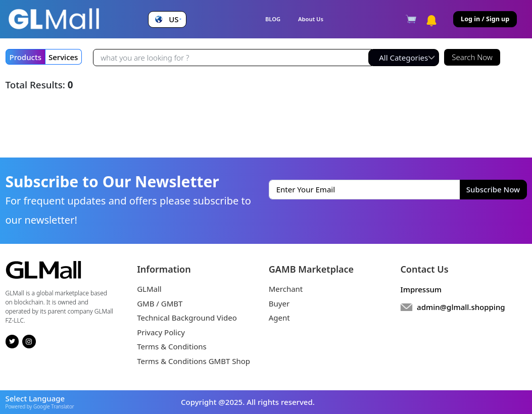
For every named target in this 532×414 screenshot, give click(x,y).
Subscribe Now (493, 189)
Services (63, 57)
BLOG (273, 19)
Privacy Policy (161, 332)
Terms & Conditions (172, 346)
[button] (167, 19)
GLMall (149, 289)
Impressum (421, 289)
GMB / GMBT (160, 303)
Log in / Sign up (485, 19)
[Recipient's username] (232, 58)
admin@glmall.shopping (461, 307)
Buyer (279, 303)
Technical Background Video (187, 318)
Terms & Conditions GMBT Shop (194, 361)
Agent (279, 318)
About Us (311, 19)
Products (26, 57)
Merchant (286, 289)
